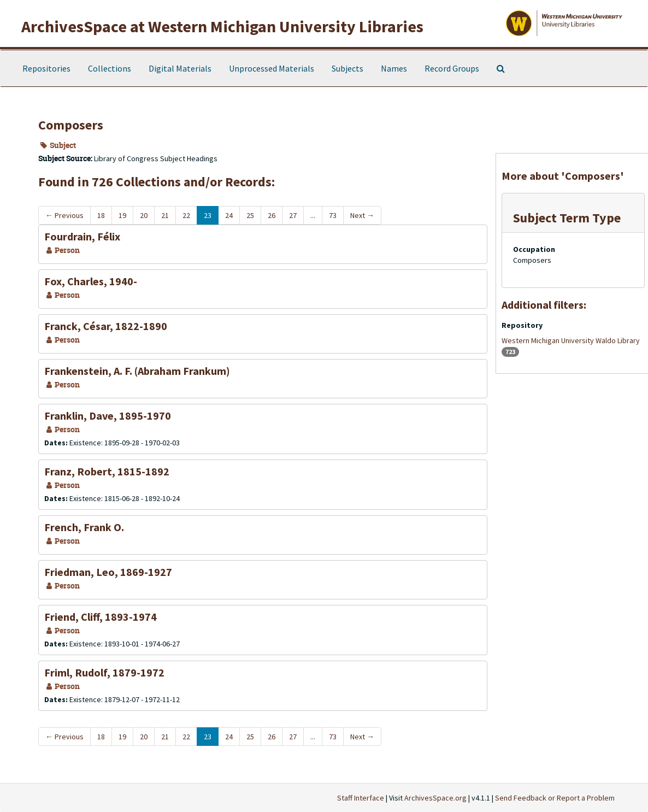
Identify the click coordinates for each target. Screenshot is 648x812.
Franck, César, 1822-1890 (106, 326)
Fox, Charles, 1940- (91, 281)
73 (333, 215)
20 (144, 215)
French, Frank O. (84, 527)
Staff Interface (361, 798)
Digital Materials (180, 68)
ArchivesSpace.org (435, 798)
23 (208, 215)
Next (362, 215)
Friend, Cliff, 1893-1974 (101, 617)
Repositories (46, 68)
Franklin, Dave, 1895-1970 (108, 416)
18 (101, 215)
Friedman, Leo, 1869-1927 (108, 572)
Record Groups (452, 68)
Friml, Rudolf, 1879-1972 (104, 672)
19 (122, 215)
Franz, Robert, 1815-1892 (107, 471)
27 (293, 215)
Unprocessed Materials (272, 68)
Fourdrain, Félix (82, 236)
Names (394, 68)
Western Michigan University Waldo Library (571, 340)
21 (165, 215)
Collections (110, 68)
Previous (64, 215)
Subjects (347, 68)
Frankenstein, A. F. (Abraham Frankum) (137, 371)
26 (272, 215)
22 (186, 215)
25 (250, 215)
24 (229, 215)
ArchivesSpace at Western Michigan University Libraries (222, 26)
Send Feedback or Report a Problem (555, 798)
